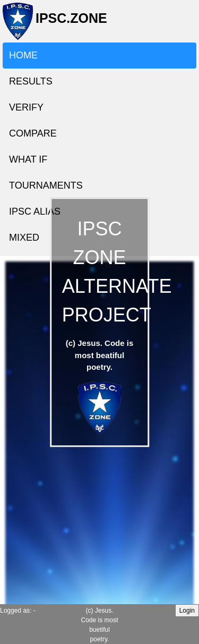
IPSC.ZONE (68, 23)
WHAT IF (28, 159)
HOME (23, 55)
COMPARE (33, 133)
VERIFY (26, 107)
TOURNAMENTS (46, 185)
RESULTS (31, 81)
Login (187, 611)
